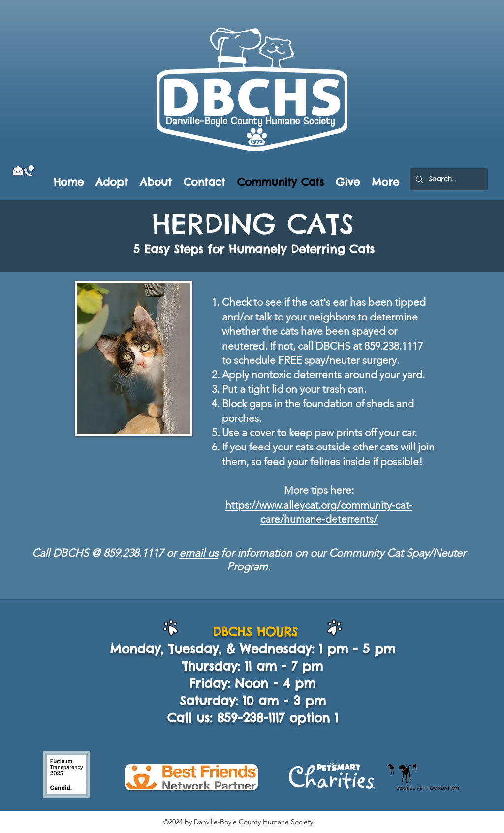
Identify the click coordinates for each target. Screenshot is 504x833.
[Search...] (448, 179)
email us (199, 553)
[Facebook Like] (30, 183)
